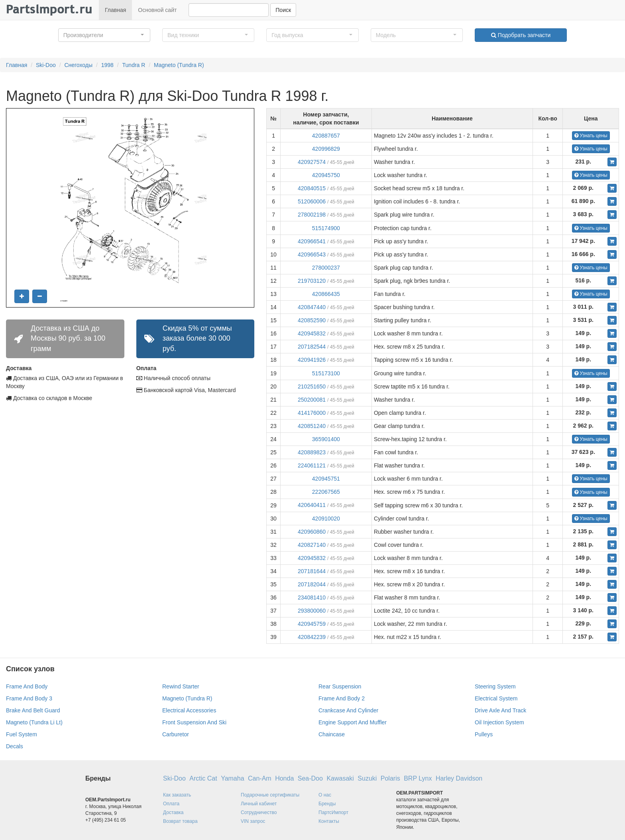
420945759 (312, 624)
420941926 (312, 360)
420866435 (326, 294)
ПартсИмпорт (333, 812)
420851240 (312, 426)
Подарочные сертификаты (270, 795)
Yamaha (232, 778)
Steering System (495, 686)
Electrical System (496, 698)
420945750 (326, 175)
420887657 (326, 136)
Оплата (171, 804)
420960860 (312, 532)
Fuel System (22, 734)
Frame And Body (27, 686)
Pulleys (484, 734)
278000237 (326, 268)
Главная (115, 10)
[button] (104, 35)
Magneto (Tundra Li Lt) (34, 722)
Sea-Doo (310, 778)
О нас (325, 795)
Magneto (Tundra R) (179, 65)
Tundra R (134, 65)
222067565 (326, 492)
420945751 (326, 479)
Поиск (283, 10)
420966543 (312, 254)
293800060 (312, 611)
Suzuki (367, 778)
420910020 (326, 519)
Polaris (390, 778)
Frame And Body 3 (29, 698)
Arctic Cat (203, 778)
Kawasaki (340, 778)
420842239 (312, 637)
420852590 (312, 320)
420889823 (312, 452)
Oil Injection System (499, 722)
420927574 (312, 162)
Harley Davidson (459, 778)
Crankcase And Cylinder (348, 710)
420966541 (312, 241)
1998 (107, 65)
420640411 (312, 505)
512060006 (312, 201)
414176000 (312, 413)
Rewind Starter (181, 686)
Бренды (327, 804)
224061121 (312, 465)
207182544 (312, 347)
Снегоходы (78, 65)
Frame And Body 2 (342, 698)
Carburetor (176, 734)
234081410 (312, 597)
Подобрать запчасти (521, 35)
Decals (15, 746)
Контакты (329, 821)
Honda (284, 778)
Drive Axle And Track (500, 710)
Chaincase (332, 734)
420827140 (312, 545)
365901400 (326, 439)
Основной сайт (157, 10)
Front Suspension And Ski (194, 722)
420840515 (312, 188)
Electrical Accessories (189, 710)
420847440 (312, 307)
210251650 (312, 386)
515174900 (326, 228)
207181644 (312, 571)
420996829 (326, 149)
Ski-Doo (46, 65)
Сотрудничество (259, 812)
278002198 (312, 215)
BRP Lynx (418, 778)
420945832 (312, 333)
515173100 (326, 373)
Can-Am (260, 778)
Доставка (173, 812)
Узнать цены (591, 136)
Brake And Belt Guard (33, 710)
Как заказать (177, 795)
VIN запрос (253, 821)
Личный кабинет (259, 804)
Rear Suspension (340, 686)
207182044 (312, 584)
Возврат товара (180, 821)
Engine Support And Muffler (353, 722)
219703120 (312, 281)
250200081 (312, 400)
